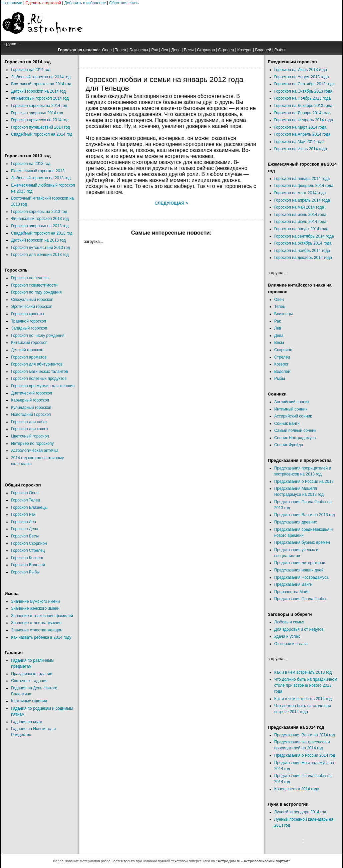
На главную (11, 3)
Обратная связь (124, 3)
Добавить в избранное (85, 3)
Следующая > (171, 203)
